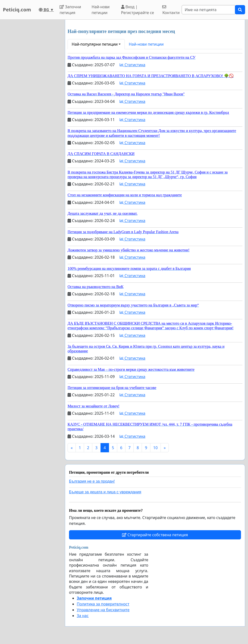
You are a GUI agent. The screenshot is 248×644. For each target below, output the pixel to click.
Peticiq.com (17, 10)
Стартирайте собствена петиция (155, 535)
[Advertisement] (31, 92)
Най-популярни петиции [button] (95, 44)
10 (155, 448)
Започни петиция (70, 10)
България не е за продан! (92, 481)
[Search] (208, 10)
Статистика (132, 65)
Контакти (171, 10)
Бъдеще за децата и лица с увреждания (105, 492)
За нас (83, 616)
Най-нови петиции (101, 10)
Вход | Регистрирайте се (138, 10)
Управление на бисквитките (103, 610)
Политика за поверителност (103, 604)
